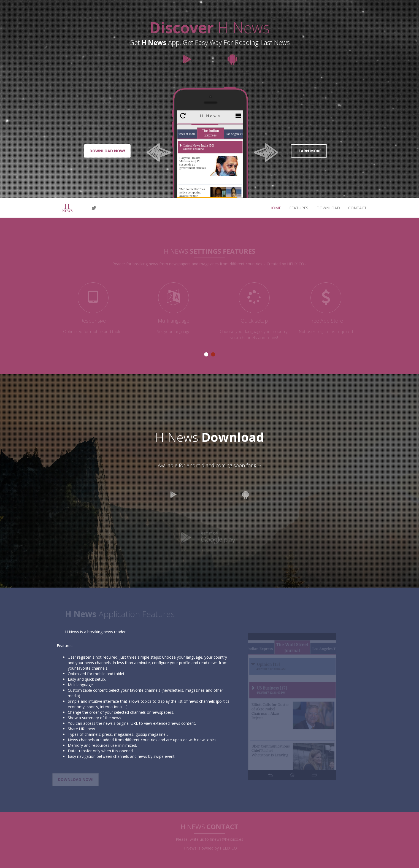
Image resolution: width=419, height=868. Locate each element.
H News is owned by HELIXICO (210, 847)
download (328, 208)
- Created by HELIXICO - (285, 263)
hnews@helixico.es (227, 838)
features (299, 208)
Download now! (107, 151)
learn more (309, 151)
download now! (75, 779)
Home (275, 208)
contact (357, 208)
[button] (156, 142)
